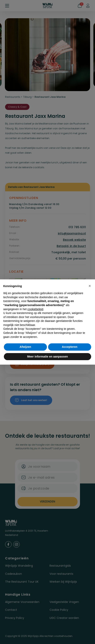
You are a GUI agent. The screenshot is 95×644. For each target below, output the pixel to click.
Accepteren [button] (70, 347)
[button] (90, 286)
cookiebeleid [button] (35, 309)
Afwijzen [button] (25, 347)
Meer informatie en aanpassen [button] (48, 357)
